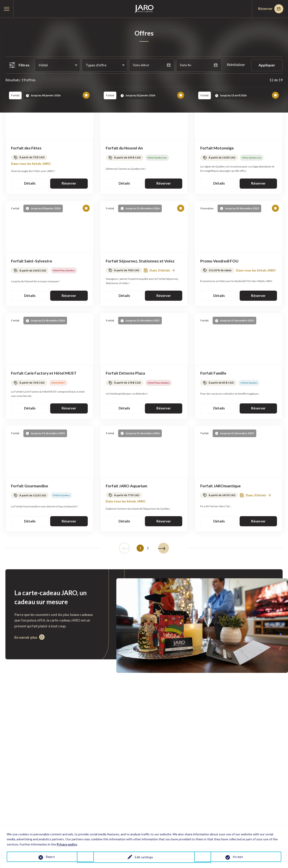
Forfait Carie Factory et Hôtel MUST (44, 374)
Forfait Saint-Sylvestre (32, 262)
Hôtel (43, 65)
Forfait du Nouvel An (125, 148)
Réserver (269, 9)
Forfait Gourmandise (30, 487)
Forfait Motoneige (217, 148)
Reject (50, 857)
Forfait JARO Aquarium (127, 487)
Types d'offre (96, 65)
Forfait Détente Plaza (126, 374)
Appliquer (267, 65)
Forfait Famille (214, 374)
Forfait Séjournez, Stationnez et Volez (141, 262)
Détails (30, 184)
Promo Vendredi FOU (220, 262)
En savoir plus (29, 639)
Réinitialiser (236, 64)
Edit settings (144, 858)
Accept (238, 857)
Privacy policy (67, 844)
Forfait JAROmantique (221, 487)
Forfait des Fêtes (27, 148)
